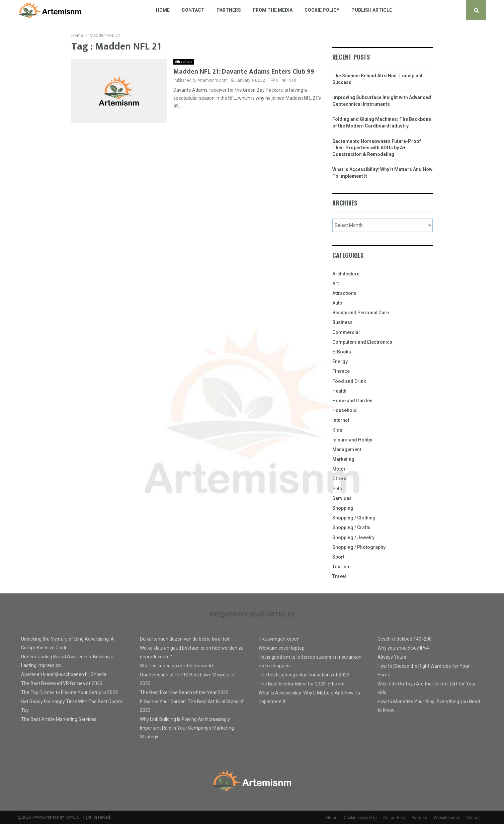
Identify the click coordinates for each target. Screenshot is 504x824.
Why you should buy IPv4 (403, 648)
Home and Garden (352, 401)
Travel (339, 576)
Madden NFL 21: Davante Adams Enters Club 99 (244, 72)
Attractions (184, 62)
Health (339, 391)
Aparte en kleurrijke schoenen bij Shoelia (64, 674)
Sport (338, 557)
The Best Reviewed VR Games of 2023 (62, 683)
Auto (337, 303)
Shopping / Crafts (351, 527)
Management (347, 449)
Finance (341, 371)
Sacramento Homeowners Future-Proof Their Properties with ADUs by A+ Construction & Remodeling (377, 148)
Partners (229, 10)
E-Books (342, 352)
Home (163, 10)
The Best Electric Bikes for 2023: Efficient (302, 684)
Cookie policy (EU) (360, 818)
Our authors (394, 818)
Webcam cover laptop (282, 648)
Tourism (342, 567)
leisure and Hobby (352, 440)
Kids (337, 430)
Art (335, 283)
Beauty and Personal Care (361, 313)
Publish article (372, 10)
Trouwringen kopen (279, 639)
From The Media (273, 10)
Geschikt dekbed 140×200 (405, 639)
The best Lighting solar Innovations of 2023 (304, 675)
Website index (447, 818)
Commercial (346, 332)
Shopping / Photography (359, 547)
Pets (337, 489)
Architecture (346, 274)
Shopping (343, 508)
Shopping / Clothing (354, 518)
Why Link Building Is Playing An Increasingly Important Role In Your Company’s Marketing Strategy (187, 728)
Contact (193, 10)
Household (345, 410)
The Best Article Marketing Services (59, 719)
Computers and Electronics (362, 342)
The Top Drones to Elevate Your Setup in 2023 (69, 692)
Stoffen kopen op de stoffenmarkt (177, 666)
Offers (339, 479)
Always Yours (392, 657)
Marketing (343, 459)
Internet (341, 420)
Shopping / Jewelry (353, 538)
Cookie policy (322, 10)
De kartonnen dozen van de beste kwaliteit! (185, 639)
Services (342, 498)
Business (343, 322)
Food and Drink (349, 381)
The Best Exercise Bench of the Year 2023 (184, 692)
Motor (339, 469)
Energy (340, 361)
